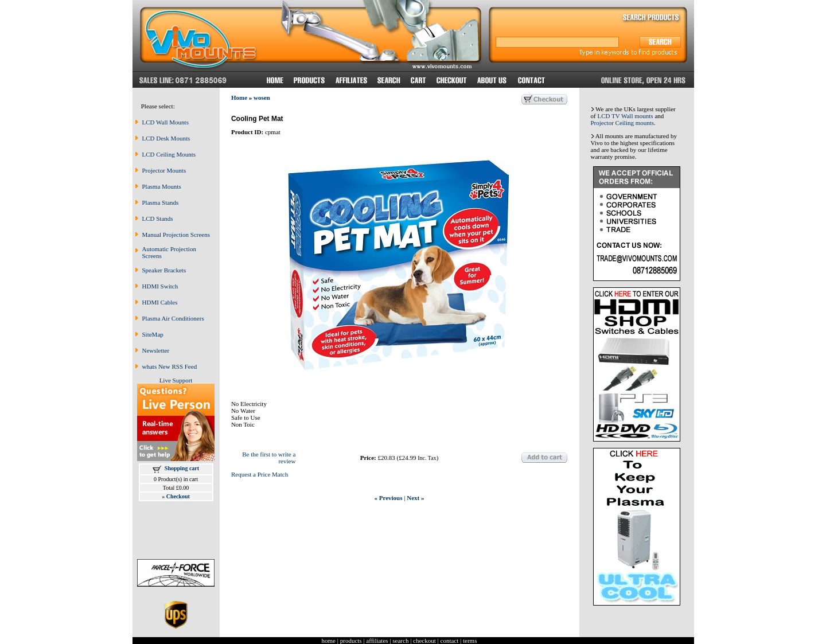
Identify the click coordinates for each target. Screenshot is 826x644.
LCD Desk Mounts (166, 138)
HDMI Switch (160, 286)
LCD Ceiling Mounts (169, 154)
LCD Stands (158, 218)
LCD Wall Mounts (165, 122)
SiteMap (153, 334)
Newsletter (156, 350)
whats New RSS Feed (170, 366)
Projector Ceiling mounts (623, 123)
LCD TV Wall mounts (625, 116)
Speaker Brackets (164, 270)
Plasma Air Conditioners (173, 318)
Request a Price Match (260, 474)
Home (239, 97)
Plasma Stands (161, 202)
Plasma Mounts (162, 186)
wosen (262, 97)
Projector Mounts (164, 170)
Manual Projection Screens (176, 235)
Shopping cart (182, 468)
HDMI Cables (160, 302)
